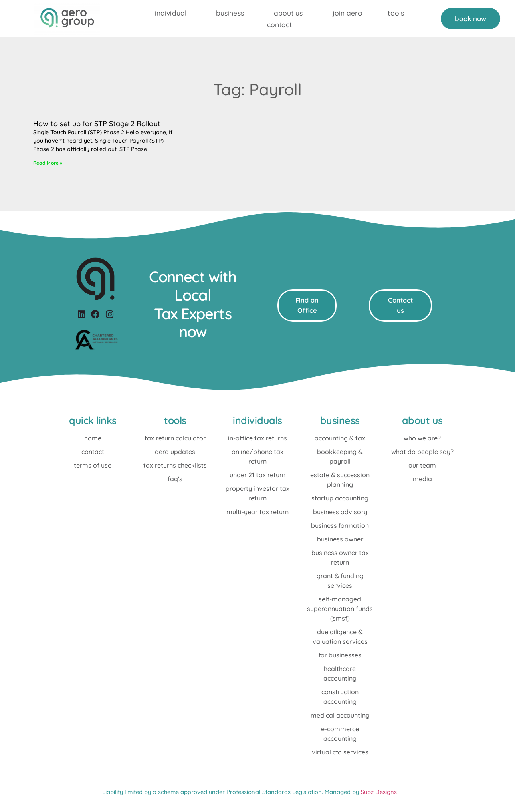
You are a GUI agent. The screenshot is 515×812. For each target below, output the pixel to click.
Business (230, 13)
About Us (288, 13)
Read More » (48, 163)
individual (171, 13)
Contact (280, 24)
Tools (396, 13)
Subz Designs (379, 792)
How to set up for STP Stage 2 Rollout (97, 124)
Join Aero (348, 13)
